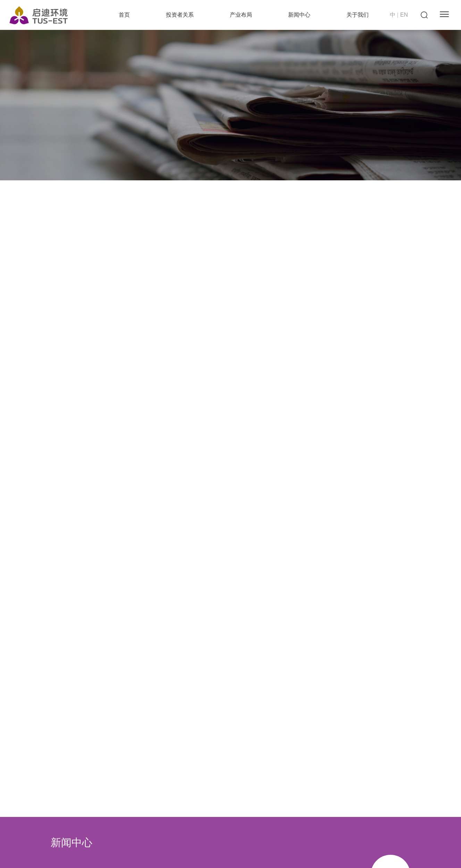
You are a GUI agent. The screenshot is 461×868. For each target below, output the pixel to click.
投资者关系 (180, 15)
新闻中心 (299, 15)
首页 (124, 15)
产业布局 (241, 15)
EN (404, 15)
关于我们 (358, 15)
